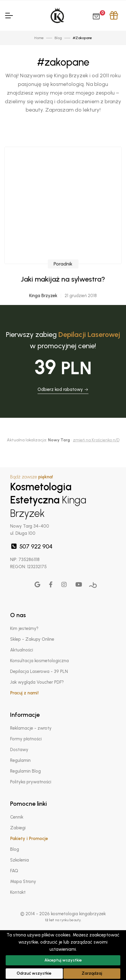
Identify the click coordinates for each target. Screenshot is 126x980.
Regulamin (20, 760)
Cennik (17, 817)
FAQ (14, 871)
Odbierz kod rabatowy (63, 389)
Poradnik (63, 281)
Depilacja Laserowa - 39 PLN (39, 671)
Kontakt (18, 892)
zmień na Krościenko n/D (96, 440)
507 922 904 (31, 546)
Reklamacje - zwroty (31, 728)
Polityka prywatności (31, 782)
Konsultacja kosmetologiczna (39, 661)
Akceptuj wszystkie (63, 960)
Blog (15, 849)
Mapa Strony (23, 882)
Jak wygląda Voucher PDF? (37, 682)
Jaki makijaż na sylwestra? (63, 296)
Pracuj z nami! (24, 693)
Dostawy (19, 750)
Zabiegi (18, 828)
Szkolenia (20, 860)
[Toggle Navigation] (9, 16)
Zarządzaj (92, 973)
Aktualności (22, 650)
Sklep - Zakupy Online (32, 639)
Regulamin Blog (25, 771)
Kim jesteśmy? (24, 628)
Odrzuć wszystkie (34, 973)
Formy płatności (26, 739)
